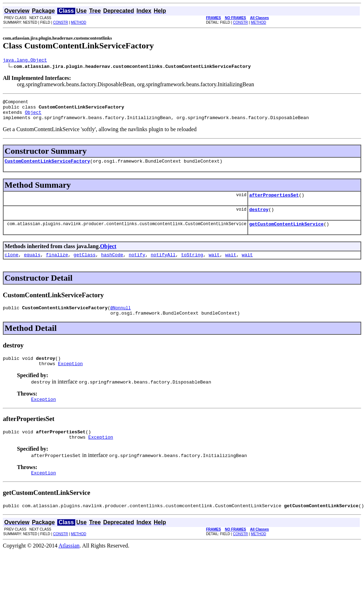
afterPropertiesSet (274, 202)
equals (32, 265)
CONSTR (60, 22)
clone (11, 265)
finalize (57, 265)
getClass (84, 265)
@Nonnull (121, 319)
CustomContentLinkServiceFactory (47, 167)
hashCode (112, 265)
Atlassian (69, 566)
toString (192, 265)
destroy (259, 218)
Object (33, 116)
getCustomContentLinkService (286, 233)
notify (137, 265)
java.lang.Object (25, 61)
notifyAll (163, 265)
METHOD (79, 22)
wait (214, 265)
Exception (70, 378)
